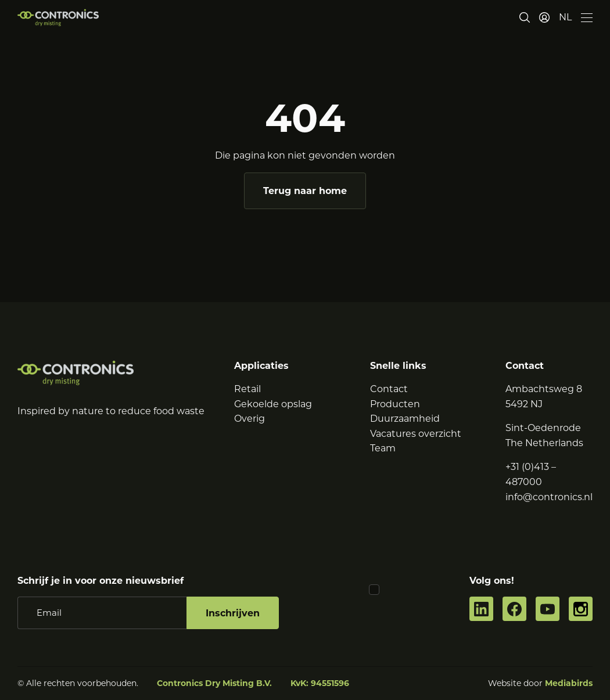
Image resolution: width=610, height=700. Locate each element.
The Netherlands (544, 443)
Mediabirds (569, 683)
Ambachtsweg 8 (544, 389)
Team (383, 448)
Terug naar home (305, 191)
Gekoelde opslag (273, 404)
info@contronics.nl (549, 497)
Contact (389, 389)
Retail (247, 389)
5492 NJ (524, 404)
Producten (395, 404)
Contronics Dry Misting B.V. (214, 683)
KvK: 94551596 (320, 683)
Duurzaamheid (405, 419)
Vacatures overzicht (416, 434)
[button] (565, 17)
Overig (250, 419)
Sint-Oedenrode (543, 428)
